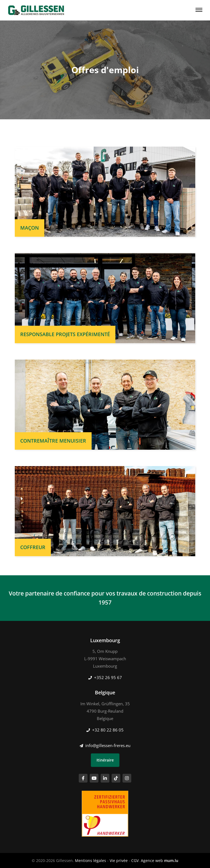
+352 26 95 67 (108, 677)
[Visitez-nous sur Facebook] (83, 778)
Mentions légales (91, 860)
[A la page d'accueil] (36, 10)
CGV (135, 860)
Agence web (152, 860)
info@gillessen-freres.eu (108, 745)
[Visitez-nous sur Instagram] (127, 778)
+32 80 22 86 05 (108, 730)
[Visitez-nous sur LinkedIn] (105, 778)
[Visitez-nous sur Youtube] (94, 778)
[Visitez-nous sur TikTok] (116, 778)
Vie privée (119, 860)
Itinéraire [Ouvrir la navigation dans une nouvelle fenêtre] (105, 760)
